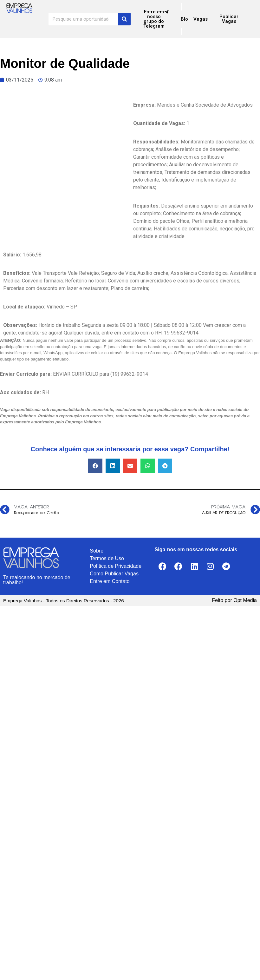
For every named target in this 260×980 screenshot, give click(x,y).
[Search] (124, 19)
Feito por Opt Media (234, 600)
